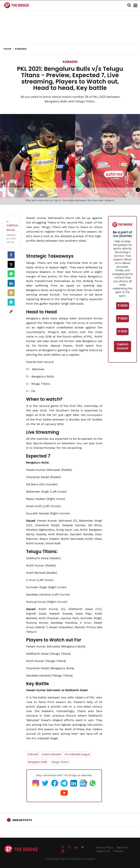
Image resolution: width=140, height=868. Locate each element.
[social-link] (11, 312)
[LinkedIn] (11, 283)
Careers (118, 851)
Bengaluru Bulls (38, 762)
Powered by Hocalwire (81, 859)
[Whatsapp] (11, 274)
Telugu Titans (60, 762)
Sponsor (119, 256)
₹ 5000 (123, 306)
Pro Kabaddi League (77, 754)
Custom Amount (123, 346)
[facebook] (11, 255)
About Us (122, 847)
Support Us (103, 851)
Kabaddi (70, 62)
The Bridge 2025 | (56, 859)
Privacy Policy (105, 847)
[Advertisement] (70, 33)
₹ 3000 (122, 319)
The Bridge (70, 775)
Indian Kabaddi (52, 754)
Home (9, 49)
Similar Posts (22, 820)
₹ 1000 (122, 331)
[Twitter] (11, 264)
